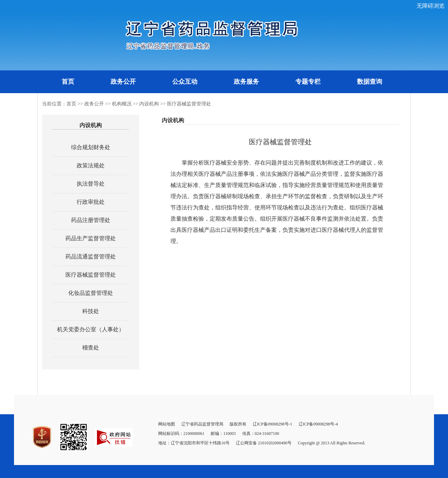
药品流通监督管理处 (91, 257)
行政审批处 (91, 202)
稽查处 (91, 348)
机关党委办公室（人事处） (91, 329)
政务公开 (123, 82)
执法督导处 (91, 184)
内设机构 (149, 104)
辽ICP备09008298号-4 (318, 424)
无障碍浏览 (430, 6)
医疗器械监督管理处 (189, 104)
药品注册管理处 (91, 220)
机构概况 (122, 104)
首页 (68, 82)
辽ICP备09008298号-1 (272, 424)
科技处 (91, 311)
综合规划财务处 (91, 147)
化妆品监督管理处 (91, 293)
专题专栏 (308, 82)
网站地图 (167, 424)
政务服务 (246, 82)
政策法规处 (91, 165)
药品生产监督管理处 (91, 238)
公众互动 (185, 82)
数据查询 (370, 82)
